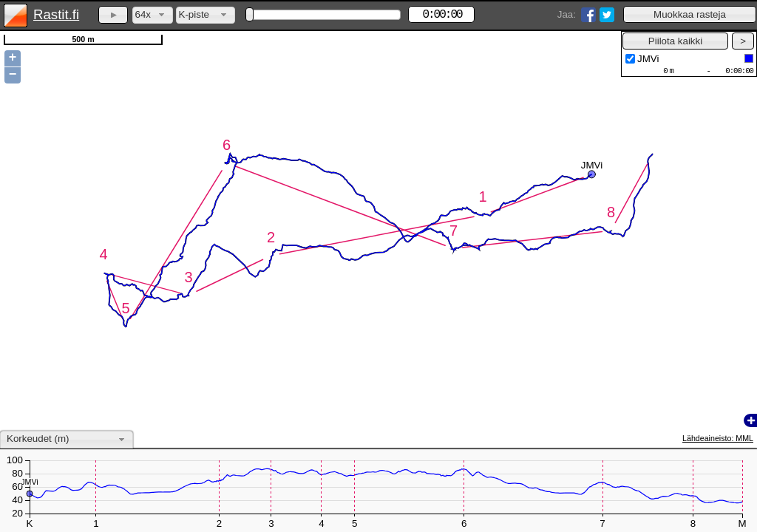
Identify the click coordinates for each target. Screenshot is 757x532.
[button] (690, 14)
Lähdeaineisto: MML (718, 438)
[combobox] (153, 15)
